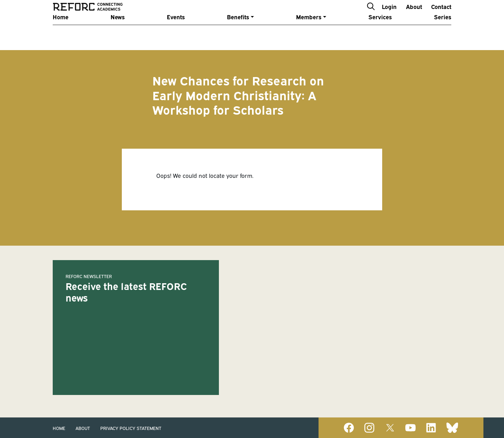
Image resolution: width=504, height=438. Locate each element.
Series (443, 33)
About (414, 14)
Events (176, 33)
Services (380, 33)
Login (389, 14)
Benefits (238, 33)
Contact (441, 14)
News (118, 33)
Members (309, 33)
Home (61, 33)
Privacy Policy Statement (131, 428)
